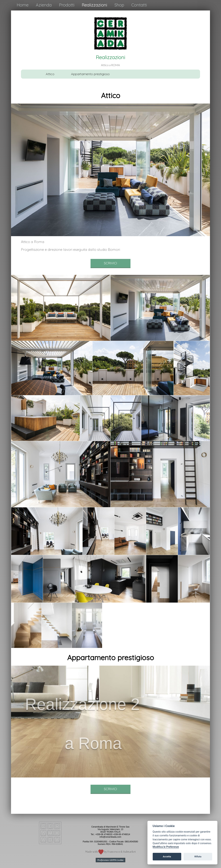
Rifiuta (198, 857)
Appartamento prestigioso (90, 74)
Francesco (114, 852)
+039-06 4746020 (104, 834)
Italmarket (129, 852)
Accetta (167, 857)
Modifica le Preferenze (166, 847)
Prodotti (67, 5)
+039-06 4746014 (121, 834)
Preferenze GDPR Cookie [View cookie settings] (110, 860)
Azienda (44, 5)
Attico (50, 74)
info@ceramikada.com (110, 837)
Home (23, 5)
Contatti (139, 5)
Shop (119, 5)
